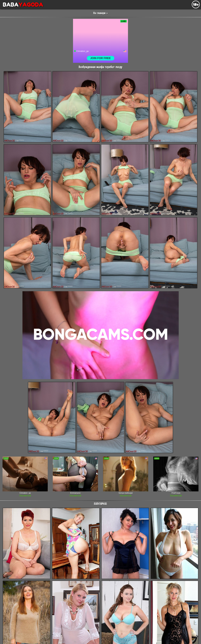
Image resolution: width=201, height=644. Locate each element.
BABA (22, 5)
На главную (99, 13)
